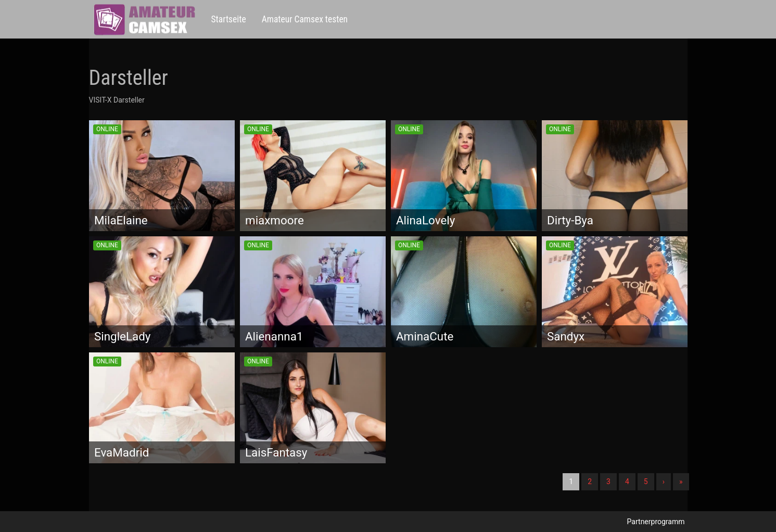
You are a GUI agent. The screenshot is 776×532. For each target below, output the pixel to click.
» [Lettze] (681, 482)
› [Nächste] (664, 482)
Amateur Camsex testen (305, 19)
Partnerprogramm (656, 522)
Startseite (229, 19)
